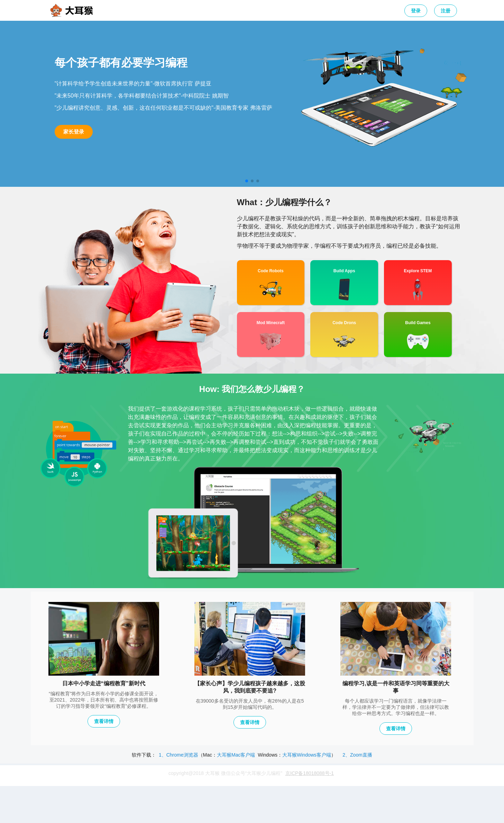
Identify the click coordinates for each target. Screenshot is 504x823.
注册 (446, 11)
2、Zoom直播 (357, 755)
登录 (416, 11)
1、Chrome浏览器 (178, 755)
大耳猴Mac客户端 (236, 755)
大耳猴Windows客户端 (307, 755)
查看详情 (104, 721)
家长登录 (74, 132)
